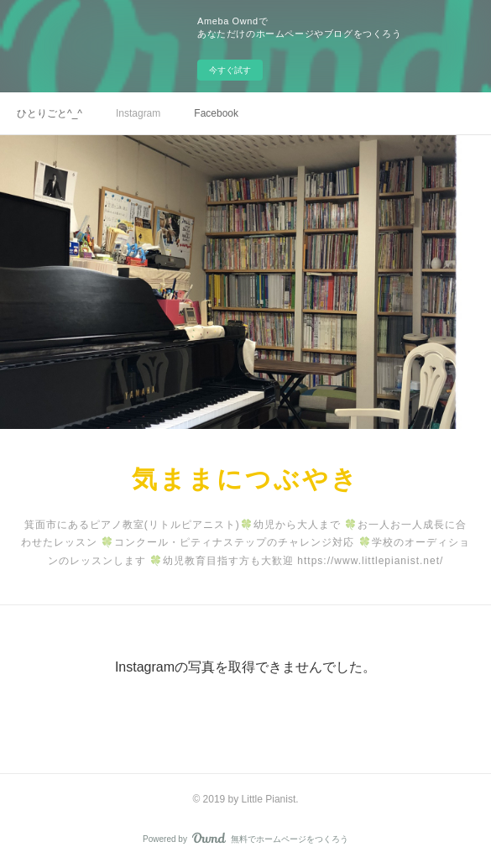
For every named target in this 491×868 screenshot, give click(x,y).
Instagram (138, 113)
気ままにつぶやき (245, 479)
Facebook (216, 113)
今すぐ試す (230, 70)
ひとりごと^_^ (50, 113)
